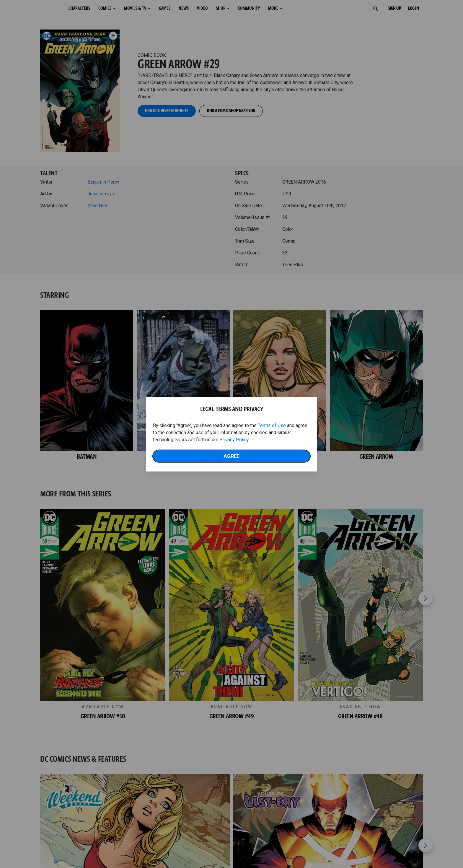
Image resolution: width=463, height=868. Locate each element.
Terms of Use (272, 425)
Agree (231, 456)
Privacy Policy (234, 439)
